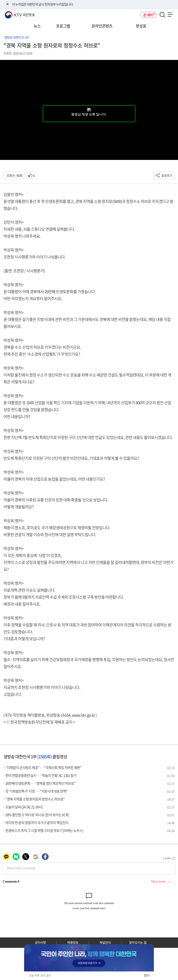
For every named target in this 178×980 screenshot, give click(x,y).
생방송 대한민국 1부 (16, 37)
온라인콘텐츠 (102, 26)
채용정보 (73, 943)
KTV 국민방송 (13, 13)
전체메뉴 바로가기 (0, 0)
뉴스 (37, 26)
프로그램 (63, 26)
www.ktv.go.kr (83, 715)
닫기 (147, 975)
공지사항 (40, 943)
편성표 (141, 26)
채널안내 (105, 943)
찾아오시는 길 (138, 943)
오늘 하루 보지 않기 (40, 975)
